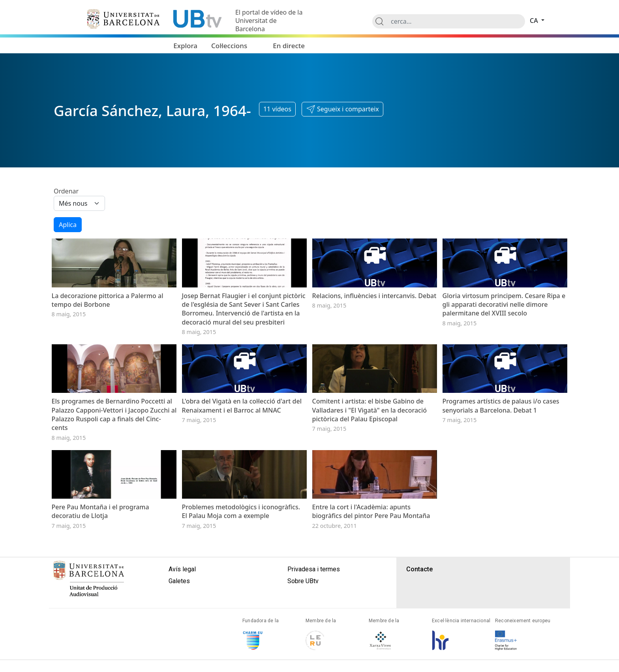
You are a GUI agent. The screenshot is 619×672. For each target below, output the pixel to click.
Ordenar (66, 191)
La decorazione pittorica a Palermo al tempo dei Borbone (108, 325)
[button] (342, 109)
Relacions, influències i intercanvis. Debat (374, 321)
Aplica (68, 225)
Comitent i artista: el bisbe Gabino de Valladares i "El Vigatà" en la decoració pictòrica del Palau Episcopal (370, 461)
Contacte (419, 646)
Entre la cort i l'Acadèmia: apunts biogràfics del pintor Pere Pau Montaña (371, 588)
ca (535, 21)
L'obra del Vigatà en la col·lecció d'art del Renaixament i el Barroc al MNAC (242, 457)
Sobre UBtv (303, 658)
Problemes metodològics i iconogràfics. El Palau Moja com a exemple (241, 588)
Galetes (179, 658)
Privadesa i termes (314, 646)
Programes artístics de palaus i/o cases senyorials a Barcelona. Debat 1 (501, 457)
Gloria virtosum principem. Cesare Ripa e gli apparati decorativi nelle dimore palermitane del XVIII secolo (504, 330)
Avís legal (182, 646)
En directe (289, 46)
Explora (185, 46)
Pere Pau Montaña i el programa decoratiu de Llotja (100, 588)
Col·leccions (229, 46)
